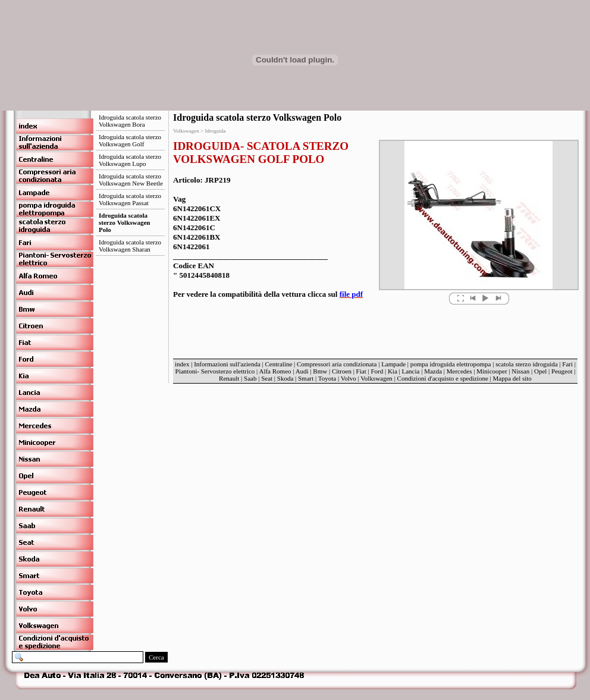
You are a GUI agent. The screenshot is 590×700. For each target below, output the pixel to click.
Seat (267, 378)
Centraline (279, 364)
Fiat (361, 371)
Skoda (285, 378)
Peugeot (562, 371)
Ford (377, 371)
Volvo (349, 378)
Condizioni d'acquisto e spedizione (443, 378)
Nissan (520, 371)
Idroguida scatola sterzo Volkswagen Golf (130, 140)
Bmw (320, 371)
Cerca (156, 657)
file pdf (351, 294)
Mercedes (459, 371)
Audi (302, 371)
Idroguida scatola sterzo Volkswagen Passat (130, 199)
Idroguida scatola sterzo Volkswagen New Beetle (131, 180)
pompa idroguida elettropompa (451, 364)
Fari (567, 364)
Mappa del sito (512, 378)
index (182, 364)
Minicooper (492, 371)
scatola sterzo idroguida (526, 364)
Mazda (433, 371)
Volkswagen (376, 378)
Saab (250, 378)
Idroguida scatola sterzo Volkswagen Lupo (130, 160)
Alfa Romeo (275, 371)
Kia (393, 371)
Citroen (342, 371)
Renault (229, 378)
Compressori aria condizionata (337, 364)
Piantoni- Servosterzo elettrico (216, 371)
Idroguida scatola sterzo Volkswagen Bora (130, 121)
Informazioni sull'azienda (227, 364)
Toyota (327, 378)
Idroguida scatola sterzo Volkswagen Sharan (130, 246)
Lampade (393, 364)
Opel (540, 371)
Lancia (411, 371)
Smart (306, 378)
